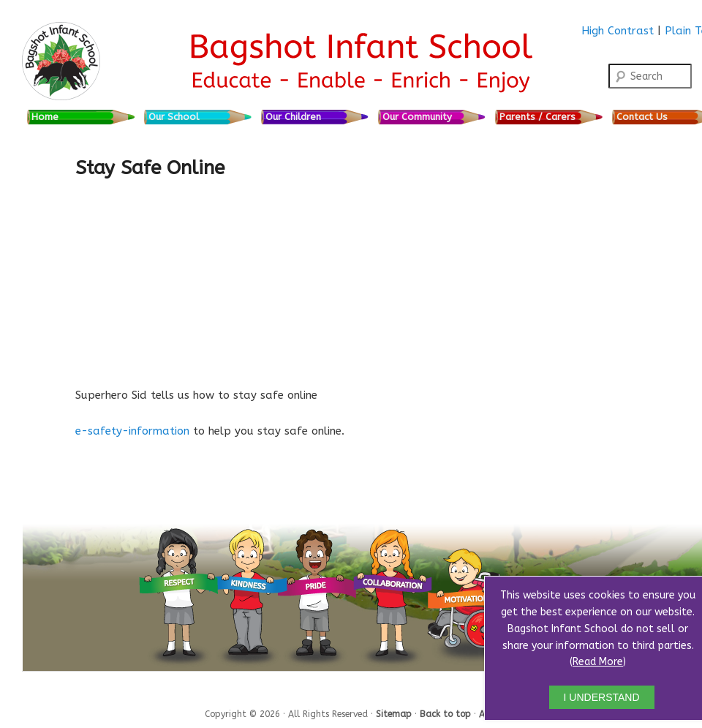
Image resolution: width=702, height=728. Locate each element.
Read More (598, 662)
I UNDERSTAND (602, 697)
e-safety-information (132, 431)
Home (45, 117)
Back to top (447, 713)
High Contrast (618, 31)
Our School (174, 117)
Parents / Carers (537, 117)
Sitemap (395, 713)
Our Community (417, 117)
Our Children (293, 117)
